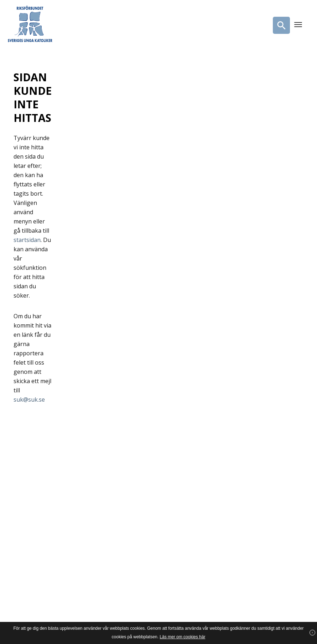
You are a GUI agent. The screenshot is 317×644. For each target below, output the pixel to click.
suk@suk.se (29, 400)
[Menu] (298, 25)
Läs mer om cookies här (182, 637)
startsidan (27, 240)
